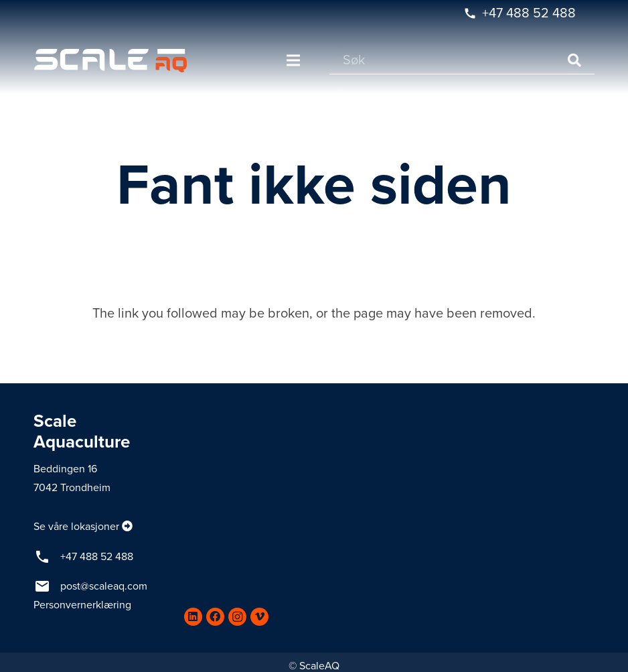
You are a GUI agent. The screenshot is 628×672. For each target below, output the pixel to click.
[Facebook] (215, 617)
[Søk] (462, 61)
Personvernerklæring (82, 605)
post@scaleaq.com (104, 586)
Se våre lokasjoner (76, 527)
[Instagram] (237, 617)
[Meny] (293, 60)
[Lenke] (110, 61)
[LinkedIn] (193, 617)
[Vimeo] (259, 617)
